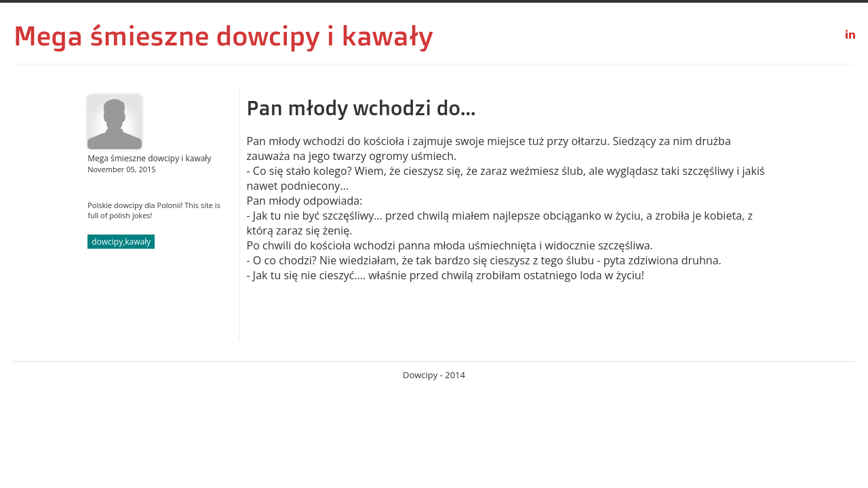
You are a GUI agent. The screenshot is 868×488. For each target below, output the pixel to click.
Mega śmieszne (111, 35)
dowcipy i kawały (325, 35)
